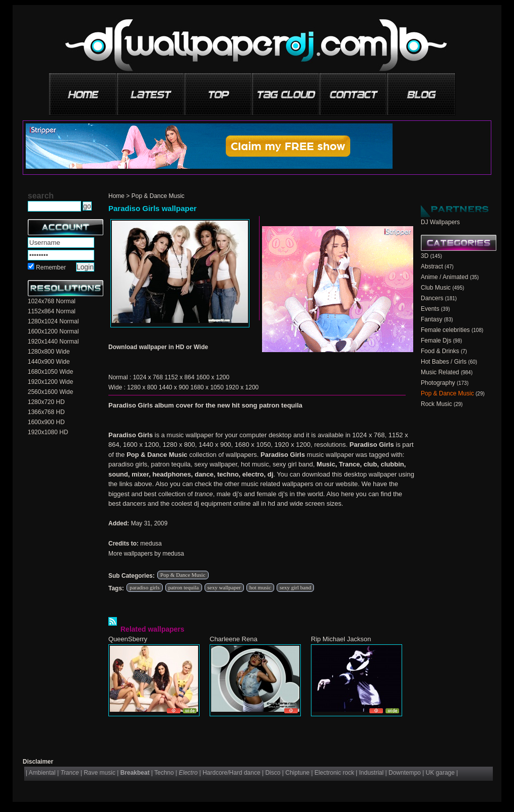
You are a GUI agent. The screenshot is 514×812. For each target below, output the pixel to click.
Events (430, 309)
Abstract (432, 266)
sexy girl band (295, 587)
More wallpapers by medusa (146, 554)
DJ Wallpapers (440, 222)
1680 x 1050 (207, 387)
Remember (51, 267)
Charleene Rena (234, 639)
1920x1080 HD (48, 432)
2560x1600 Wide (50, 392)
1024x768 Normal (52, 301)
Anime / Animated (444, 277)
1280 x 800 (142, 387)
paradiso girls (145, 587)
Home (116, 196)
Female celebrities (445, 330)
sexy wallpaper (224, 587)
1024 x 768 (148, 377)
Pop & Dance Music (158, 196)
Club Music (436, 288)
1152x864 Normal (52, 311)
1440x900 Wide (49, 362)
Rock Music (436, 404)
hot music (260, 587)
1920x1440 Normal (53, 342)
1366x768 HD (46, 412)
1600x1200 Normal (53, 331)
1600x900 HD (46, 422)
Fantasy (432, 319)
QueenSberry (128, 639)
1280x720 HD (46, 402)
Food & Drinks (440, 351)
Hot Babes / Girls (444, 362)
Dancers (432, 298)
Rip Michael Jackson (341, 639)
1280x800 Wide (49, 352)
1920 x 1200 (242, 387)
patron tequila (184, 587)
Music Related (440, 372)
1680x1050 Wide (50, 372)
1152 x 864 (179, 377)
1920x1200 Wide (50, 382)
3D (425, 256)
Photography (438, 383)
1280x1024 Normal (53, 321)
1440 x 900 (174, 387)
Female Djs (436, 341)
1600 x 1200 (213, 377)
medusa (151, 544)
